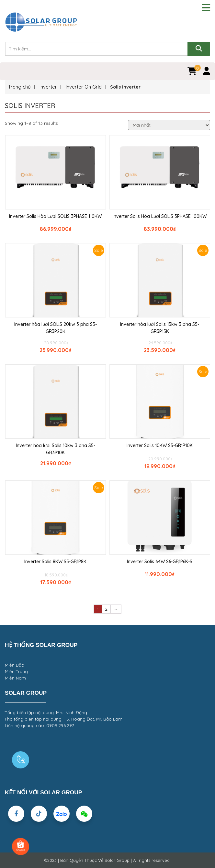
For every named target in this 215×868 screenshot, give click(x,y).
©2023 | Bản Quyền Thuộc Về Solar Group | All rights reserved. (107, 860)
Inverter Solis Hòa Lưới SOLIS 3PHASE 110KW (55, 216)
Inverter (48, 87)
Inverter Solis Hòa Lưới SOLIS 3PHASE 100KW (160, 216)
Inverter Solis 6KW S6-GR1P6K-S (160, 562)
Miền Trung (16, 671)
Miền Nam (15, 678)
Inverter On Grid (84, 87)
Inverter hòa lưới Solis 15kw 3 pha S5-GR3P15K (160, 328)
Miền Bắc (14, 665)
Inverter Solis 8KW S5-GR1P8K (55, 562)
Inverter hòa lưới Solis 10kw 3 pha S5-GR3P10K (56, 449)
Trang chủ (19, 87)
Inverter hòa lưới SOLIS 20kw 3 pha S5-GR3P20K (56, 328)
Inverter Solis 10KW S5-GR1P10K (160, 445)
